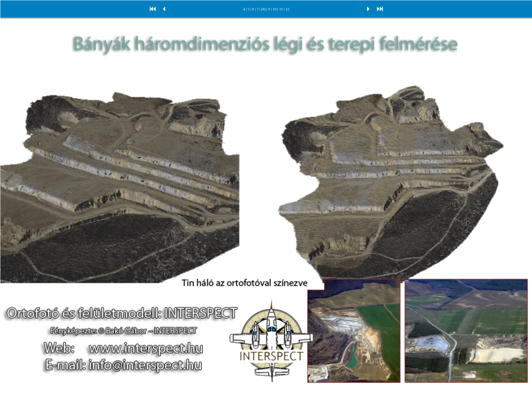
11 (281, 9)
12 (287, 9)
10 (275, 9)
